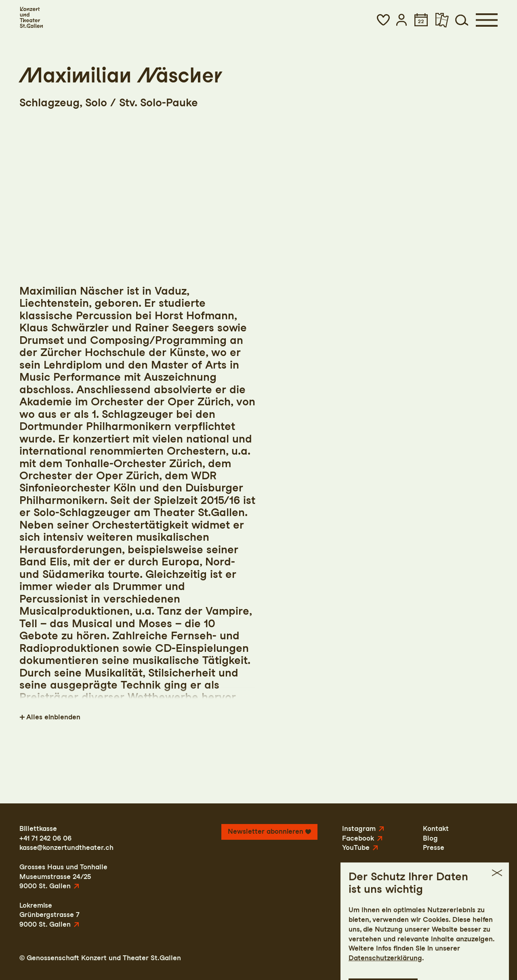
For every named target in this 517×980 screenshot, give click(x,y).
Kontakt (436, 828)
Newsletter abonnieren (266, 831)
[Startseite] (31, 18)
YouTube (356, 847)
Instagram (359, 828)
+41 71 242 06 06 (45, 838)
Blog (430, 838)
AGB (457, 958)
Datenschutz (422, 958)
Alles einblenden (53, 717)
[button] (383, 20)
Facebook (358, 838)
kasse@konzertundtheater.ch (66, 847)
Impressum (376, 958)
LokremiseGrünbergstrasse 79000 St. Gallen (49, 915)
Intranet (484, 958)
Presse (434, 847)
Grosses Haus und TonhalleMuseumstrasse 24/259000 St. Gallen (63, 876)
